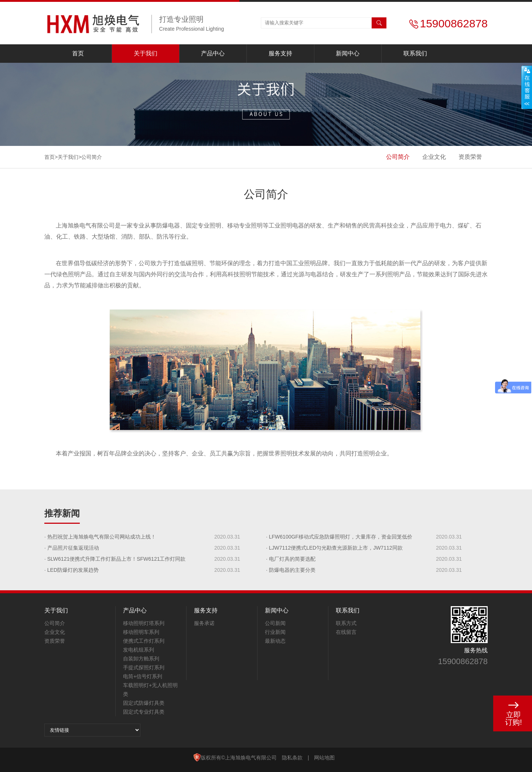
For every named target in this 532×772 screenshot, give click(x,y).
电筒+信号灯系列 (143, 676)
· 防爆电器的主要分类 (291, 570)
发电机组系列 (139, 650)
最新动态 (275, 641)
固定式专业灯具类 (144, 712)
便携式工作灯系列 (144, 641)
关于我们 (146, 53)
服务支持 (280, 53)
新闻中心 (348, 53)
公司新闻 (275, 623)
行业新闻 (275, 632)
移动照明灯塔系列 (144, 623)
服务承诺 (204, 623)
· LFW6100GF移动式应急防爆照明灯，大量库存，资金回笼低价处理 (339, 538)
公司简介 (398, 157)
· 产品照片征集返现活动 (72, 548)
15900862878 (463, 661)
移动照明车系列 (141, 632)
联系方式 (346, 623)
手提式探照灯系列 (144, 667)
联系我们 (415, 53)
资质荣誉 (470, 157)
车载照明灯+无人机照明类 (150, 690)
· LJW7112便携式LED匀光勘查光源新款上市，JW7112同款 (334, 548)
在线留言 (346, 632)
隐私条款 (292, 758)
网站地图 (324, 758)
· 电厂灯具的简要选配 (291, 559)
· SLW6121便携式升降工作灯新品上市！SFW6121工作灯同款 (115, 559)
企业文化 (434, 157)
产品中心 (213, 53)
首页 (78, 53)
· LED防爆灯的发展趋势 (71, 570)
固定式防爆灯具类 (144, 703)
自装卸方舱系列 (141, 659)
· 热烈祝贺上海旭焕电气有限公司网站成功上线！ (100, 537)
